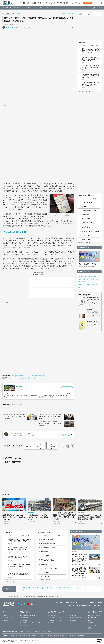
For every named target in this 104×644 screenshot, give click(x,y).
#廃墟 (89, 276)
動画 (39, 3)
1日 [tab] (84, 199)
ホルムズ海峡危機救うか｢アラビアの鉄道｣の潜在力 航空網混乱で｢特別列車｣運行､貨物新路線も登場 (90, 517)
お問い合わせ (81, 636)
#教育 (80, 279)
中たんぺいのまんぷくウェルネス (91, 231)
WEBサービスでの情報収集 (10, 636)
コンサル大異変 (86, 235)
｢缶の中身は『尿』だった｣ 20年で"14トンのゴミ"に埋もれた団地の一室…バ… (90, 67)
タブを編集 (98, 8)
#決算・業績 (86, 279)
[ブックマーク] (68, 27)
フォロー (29, 27)
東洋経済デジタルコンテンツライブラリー (31, 623)
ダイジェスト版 (86, 239)
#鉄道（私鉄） (23, 378)
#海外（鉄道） (18, 13)
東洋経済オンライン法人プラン (56, 615)
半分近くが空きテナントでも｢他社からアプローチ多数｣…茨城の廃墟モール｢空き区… (90, 51)
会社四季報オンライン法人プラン (57, 618)
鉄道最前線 (5, 620)
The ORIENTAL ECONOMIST (28, 615)
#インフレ (88, 282)
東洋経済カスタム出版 (76, 618)
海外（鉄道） (20, 387)
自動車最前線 (85, 215)
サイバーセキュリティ (8, 618)
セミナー (51, 3)
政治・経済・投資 (15, 8)
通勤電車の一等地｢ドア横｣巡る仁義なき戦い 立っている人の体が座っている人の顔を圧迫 (14, 416)
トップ (19, 3)
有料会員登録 (87, 3)
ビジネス (6, 8)
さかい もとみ (10, 27)
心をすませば (90, 310)
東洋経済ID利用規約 (59, 636)
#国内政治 (94, 276)
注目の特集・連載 (84, 247)
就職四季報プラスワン (88, 227)
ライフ (34, 8)
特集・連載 (26, 3)
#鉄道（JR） (12, 378)
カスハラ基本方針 (71, 636)
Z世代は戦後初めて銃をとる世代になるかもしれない (93, 299)
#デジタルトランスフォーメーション (88, 285)
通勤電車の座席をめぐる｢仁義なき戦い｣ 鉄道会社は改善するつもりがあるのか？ (51, 416)
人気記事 (34, 3)
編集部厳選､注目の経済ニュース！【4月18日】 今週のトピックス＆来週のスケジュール (14, 517)
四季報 (59, 3)
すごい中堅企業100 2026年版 (87, 264)
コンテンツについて (93, 618)
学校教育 (5, 615)
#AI (32, 378)
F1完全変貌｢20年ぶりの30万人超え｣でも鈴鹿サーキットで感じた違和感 (39, 516)
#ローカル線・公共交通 (36, 376)
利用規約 (90, 628)
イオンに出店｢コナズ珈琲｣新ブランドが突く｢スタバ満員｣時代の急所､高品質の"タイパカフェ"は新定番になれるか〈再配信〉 (65, 516)
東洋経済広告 (74, 615)
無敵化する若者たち (92, 321)
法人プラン (91, 623)
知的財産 (34, 636)
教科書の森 (73, 620)
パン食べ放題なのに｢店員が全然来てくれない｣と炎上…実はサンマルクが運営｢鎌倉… (90, 84)
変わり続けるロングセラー (89, 206)
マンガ (45, 3)
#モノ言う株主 (94, 279)
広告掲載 (49, 632)
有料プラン (91, 620)
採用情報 (29, 632)
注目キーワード (83, 272)
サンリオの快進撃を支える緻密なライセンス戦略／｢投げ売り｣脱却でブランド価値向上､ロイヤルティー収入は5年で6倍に (79, 572)
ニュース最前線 (86, 219)
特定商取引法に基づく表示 (45, 636)
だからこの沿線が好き (88, 202)
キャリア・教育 (26, 8)
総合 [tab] (84, 46)
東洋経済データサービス (55, 620)
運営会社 (22, 632)
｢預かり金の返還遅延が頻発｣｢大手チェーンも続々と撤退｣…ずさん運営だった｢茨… (90, 59)
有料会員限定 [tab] (95, 46)
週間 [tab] (95, 199)
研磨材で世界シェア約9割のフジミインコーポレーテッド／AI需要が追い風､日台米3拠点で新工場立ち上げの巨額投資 (79, 558)
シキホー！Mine (24, 625)
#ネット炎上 (81, 288)
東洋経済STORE (25, 620)
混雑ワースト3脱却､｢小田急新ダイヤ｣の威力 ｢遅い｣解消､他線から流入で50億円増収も (51, 424)
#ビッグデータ (22, 376)
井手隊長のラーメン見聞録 (89, 211)
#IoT (13, 376)
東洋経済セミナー (53, 623)
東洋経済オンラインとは (84, 14)
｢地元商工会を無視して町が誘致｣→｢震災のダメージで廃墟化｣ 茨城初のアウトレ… (91, 76)
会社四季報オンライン (26, 618)
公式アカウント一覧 (39, 632)
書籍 (65, 3)
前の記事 (65, 13)
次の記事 (71, 13)
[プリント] (73, 27)
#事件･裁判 (81, 282)
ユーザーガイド (92, 625)
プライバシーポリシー (24, 636)
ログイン (97, 3)
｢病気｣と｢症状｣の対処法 (88, 223)
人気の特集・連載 (85, 195)
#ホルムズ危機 (82, 276)
